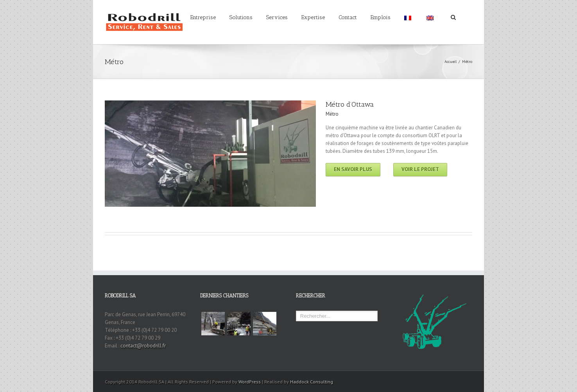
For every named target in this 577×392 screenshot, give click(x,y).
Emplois (381, 17)
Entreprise (203, 17)
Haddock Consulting (312, 382)
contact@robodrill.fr (143, 346)
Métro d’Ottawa (350, 104)
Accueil (451, 62)
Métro (332, 114)
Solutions (241, 17)
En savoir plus (353, 169)
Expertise (313, 17)
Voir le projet (420, 169)
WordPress (250, 382)
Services (277, 17)
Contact (348, 17)
